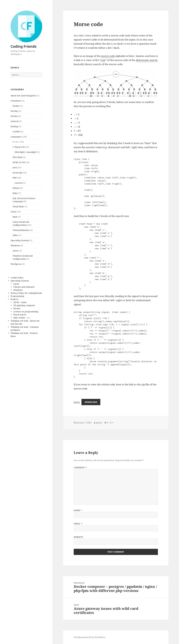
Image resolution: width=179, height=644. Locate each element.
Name (78, 510)
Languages (16, 137)
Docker (16, 106)
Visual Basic (18, 206)
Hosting (14, 126)
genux (99, 423)
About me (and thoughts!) (23, 96)
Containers (16, 101)
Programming (17, 296)
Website (78, 537)
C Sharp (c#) (19, 147)
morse (77, 402)
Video (15, 235)
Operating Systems (20, 240)
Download (91, 402)
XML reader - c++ (22, 318)
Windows (15, 245)
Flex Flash (18, 157)
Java (15, 167)
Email (78, 524)
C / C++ (16, 142)
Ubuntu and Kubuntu (24, 287)
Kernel (17, 308)
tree (103, 60)
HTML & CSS (19, 162)
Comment (80, 467)
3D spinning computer (24, 305)
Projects (14, 299)
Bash (15, 217)
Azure (16, 251)
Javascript (18, 173)
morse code (108, 56)
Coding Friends (24, 46)
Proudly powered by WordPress (90, 637)
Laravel (18, 183)
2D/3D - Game (20, 302)
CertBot (16, 132)
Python (16, 188)
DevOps (14, 111)
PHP (15, 178)
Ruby (15, 193)
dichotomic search (147, 60)
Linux (13, 212)
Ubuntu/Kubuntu (21, 230)
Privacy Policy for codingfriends (26, 293)
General (15, 121)
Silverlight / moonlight (26, 152)
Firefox (14, 116)
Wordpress (16, 264)
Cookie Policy (17, 278)
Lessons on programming (26, 312)
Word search (20, 315)
